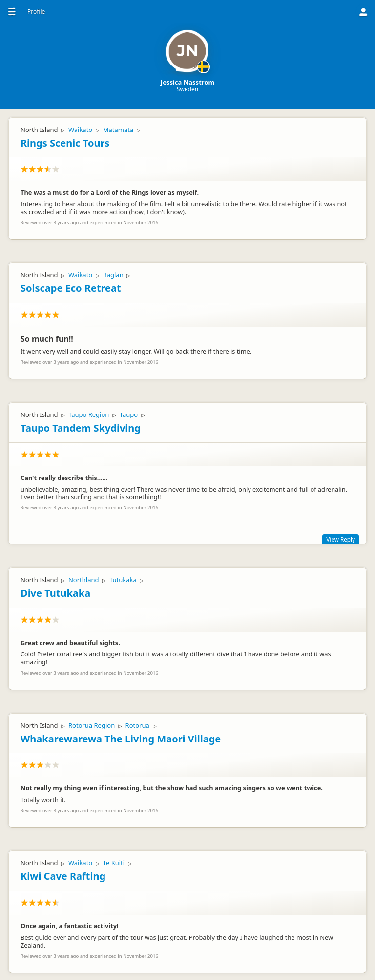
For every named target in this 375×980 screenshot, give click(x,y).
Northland (84, 580)
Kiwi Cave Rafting (63, 876)
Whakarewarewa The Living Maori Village (121, 739)
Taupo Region (89, 414)
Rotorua (137, 725)
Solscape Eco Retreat (71, 288)
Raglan (113, 275)
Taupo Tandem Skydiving (81, 428)
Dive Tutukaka (55, 593)
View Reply (341, 539)
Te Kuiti (114, 863)
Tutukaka (123, 580)
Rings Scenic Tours (65, 143)
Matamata (118, 130)
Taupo (129, 414)
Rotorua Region (92, 725)
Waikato (80, 130)
